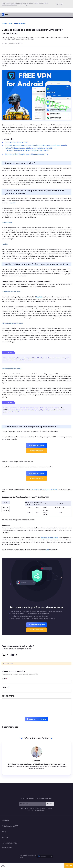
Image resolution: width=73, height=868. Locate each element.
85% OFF (69, 865)
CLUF (21, 857)
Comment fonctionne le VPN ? (17, 142)
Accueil (4, 23)
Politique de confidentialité (28, 855)
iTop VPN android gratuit (49, 538)
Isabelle (4, 43)
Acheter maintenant (36, 451)
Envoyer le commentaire (36, 719)
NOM (4, 679)
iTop (47, 550)
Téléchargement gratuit (37, 445)
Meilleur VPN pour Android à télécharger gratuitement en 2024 (30, 148)
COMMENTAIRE (8, 696)
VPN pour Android (20, 23)
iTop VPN (39, 297)
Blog (10, 23)
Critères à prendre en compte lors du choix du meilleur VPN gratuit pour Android (36, 145)
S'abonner (50, 804)
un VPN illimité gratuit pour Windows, (44, 489)
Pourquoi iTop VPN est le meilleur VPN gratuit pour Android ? (28, 150)
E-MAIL (5, 687)
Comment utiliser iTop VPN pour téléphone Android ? (26, 154)
